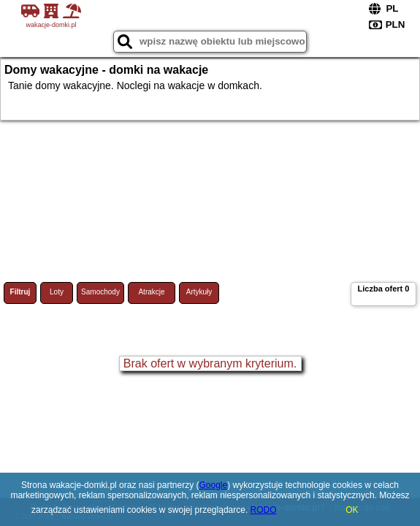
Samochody (100, 292)
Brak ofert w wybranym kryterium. (210, 363)
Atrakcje (151, 292)
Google (213, 485)
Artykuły (199, 292)
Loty (57, 292)
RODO (264, 510)
